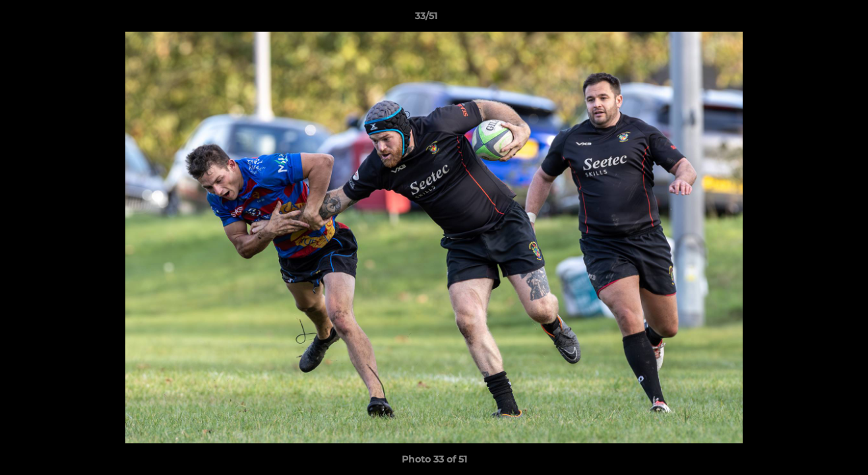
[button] (813, 19)
